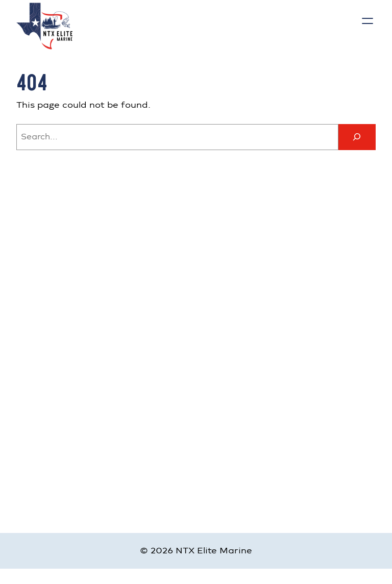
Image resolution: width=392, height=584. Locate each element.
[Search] (357, 137)
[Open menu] (367, 21)
